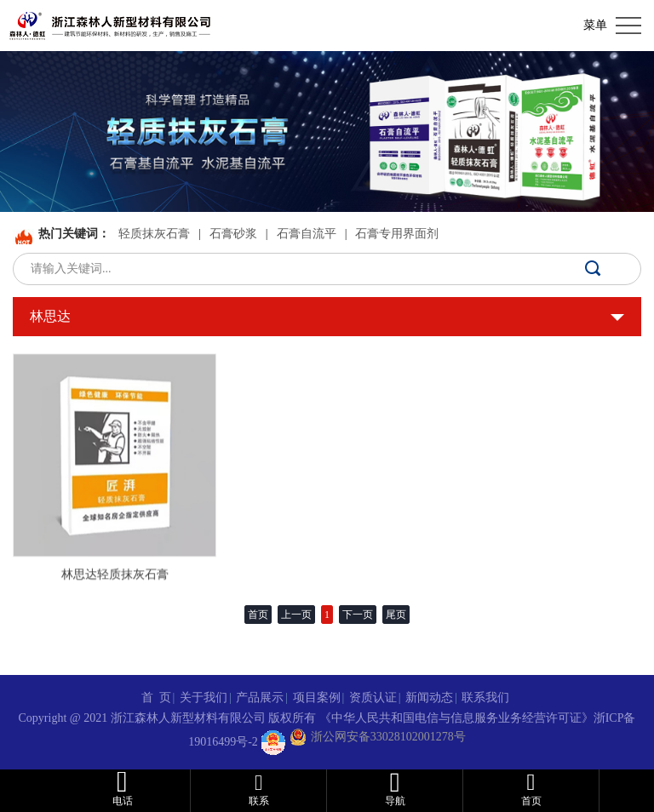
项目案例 (317, 698)
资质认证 (373, 698)
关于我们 (204, 698)
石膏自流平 (307, 234)
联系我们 (485, 698)
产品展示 (260, 698)
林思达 (50, 316)
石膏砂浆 (233, 234)
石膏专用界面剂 (397, 234)
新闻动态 (429, 698)
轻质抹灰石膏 (154, 234)
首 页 (156, 698)
